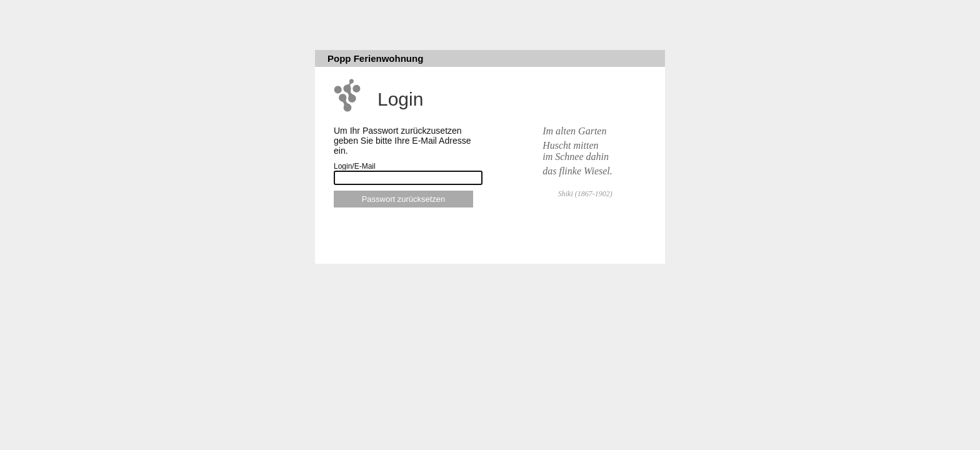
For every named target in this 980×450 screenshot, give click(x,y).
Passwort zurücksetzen (404, 199)
